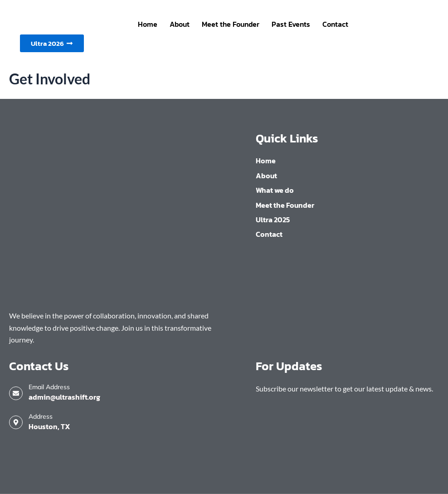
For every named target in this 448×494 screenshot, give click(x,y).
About (180, 24)
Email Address (49, 387)
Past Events (291, 24)
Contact (335, 24)
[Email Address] (16, 393)
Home (148, 24)
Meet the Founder (231, 24)
